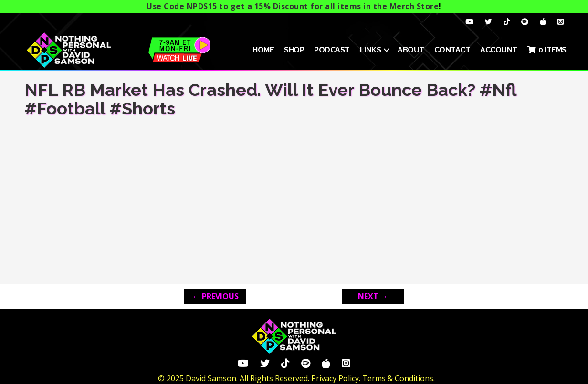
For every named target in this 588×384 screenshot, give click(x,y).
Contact (452, 50)
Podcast (332, 50)
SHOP (294, 50)
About (411, 50)
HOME (263, 50)
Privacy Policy (335, 378)
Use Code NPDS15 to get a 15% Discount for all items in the (293, 6)
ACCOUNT (499, 50)
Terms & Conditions (398, 378)
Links (371, 50)
